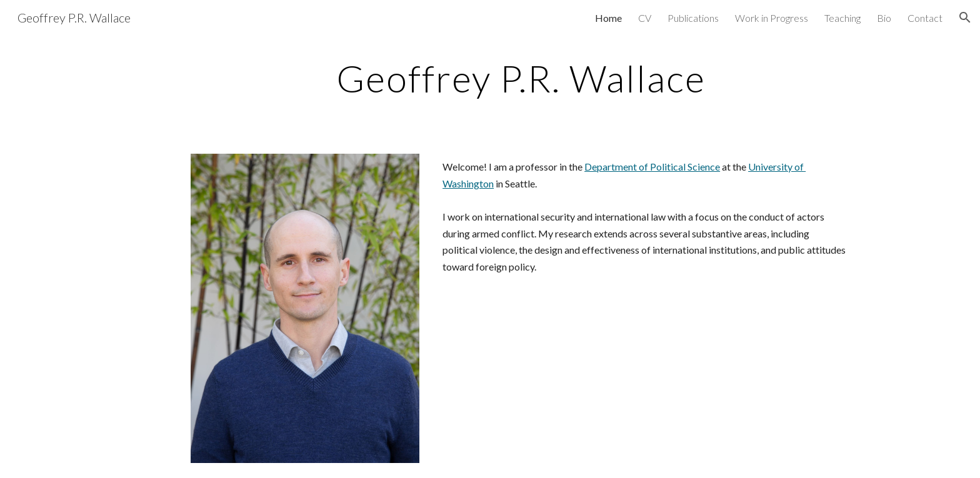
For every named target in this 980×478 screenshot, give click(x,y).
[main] (521, 78)
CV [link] (645, 18)
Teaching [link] (842, 18)
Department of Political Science (652, 167)
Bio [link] (884, 18)
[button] (965, 17)
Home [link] (608, 18)
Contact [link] (925, 18)
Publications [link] (693, 18)
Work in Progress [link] (772, 18)
